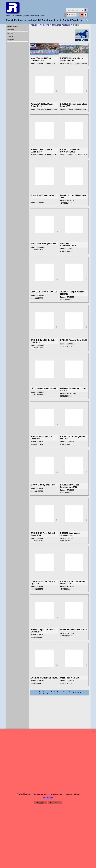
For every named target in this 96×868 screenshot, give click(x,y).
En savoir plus (48, 798)
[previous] (84, 20)
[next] (87, 20)
